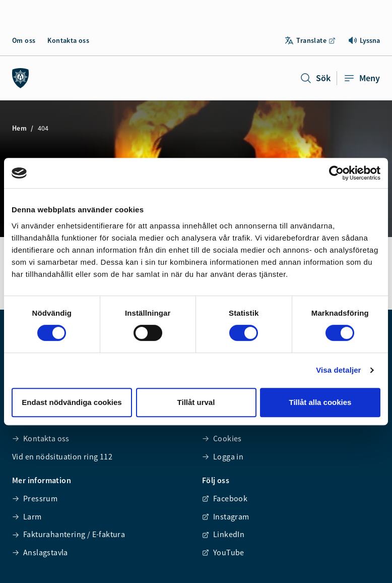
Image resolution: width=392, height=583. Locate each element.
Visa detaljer (338, 370)
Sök (315, 78)
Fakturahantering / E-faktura (69, 534)
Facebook (225, 498)
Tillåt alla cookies (320, 402)
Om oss (24, 40)
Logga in (223, 456)
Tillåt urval (196, 402)
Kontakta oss (68, 40)
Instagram (226, 516)
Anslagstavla (40, 552)
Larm (27, 516)
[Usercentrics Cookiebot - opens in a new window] (336, 173)
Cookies (222, 438)
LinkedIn (223, 534)
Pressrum (35, 498)
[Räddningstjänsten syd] (21, 78)
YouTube (223, 552)
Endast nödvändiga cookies (72, 402)
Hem (19, 128)
